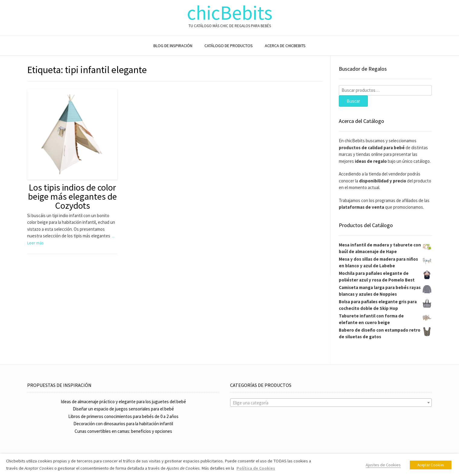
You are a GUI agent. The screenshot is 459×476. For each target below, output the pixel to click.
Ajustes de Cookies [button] (383, 465)
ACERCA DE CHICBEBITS (285, 46)
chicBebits (230, 13)
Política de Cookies (256, 468)
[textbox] (331, 403)
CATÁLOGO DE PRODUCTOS (229, 46)
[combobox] (331, 403)
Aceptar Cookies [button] (431, 465)
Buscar (353, 101)
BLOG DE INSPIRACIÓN (173, 46)
